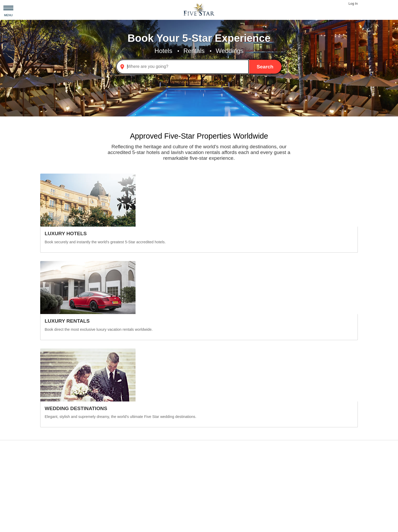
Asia (45, 461)
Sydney (150, 486)
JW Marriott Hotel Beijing (228, 480)
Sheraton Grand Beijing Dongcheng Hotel (242, 486)
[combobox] (183, 67)
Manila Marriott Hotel (225, 474)
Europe (48, 474)
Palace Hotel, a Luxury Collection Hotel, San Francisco (242, 499)
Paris (148, 474)
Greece (99, 486)
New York (152, 461)
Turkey (98, 468)
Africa (47, 468)
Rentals (194, 51)
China (97, 461)
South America (55, 499)
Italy (96, 480)
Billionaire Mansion (302, 461)
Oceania (49, 480)
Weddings (230, 51)
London (150, 468)
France (98, 499)
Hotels (163, 51)
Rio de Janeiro (156, 499)
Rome (148, 480)
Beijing (149, 493)
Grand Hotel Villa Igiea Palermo (235, 493)
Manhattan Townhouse (306, 486)
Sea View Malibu (300, 499)
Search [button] (265, 67)
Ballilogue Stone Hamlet (307, 474)
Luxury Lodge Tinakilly (305, 493)
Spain (97, 493)
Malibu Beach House (304, 480)
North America (54, 493)
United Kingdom (107, 474)
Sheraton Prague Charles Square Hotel (242, 461)
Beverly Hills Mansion (305, 468)
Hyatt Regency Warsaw (227, 468)
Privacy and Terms (86, 526)
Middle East (52, 486)
